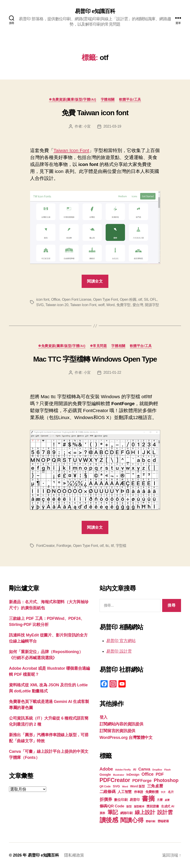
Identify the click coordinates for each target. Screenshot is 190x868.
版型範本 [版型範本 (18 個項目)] (139, 806)
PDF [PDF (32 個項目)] (160, 774)
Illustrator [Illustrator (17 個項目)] (119, 775)
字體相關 (108, 99)
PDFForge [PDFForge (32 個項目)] (142, 781)
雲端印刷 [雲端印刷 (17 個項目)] (150, 821)
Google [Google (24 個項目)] (105, 774)
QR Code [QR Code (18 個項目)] (105, 786)
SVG (40, 305)
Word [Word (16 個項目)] (125, 786)
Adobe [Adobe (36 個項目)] (106, 769)
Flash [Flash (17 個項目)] (167, 770)
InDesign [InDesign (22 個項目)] (133, 775)
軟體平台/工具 (130, 99)
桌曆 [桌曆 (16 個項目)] (167, 800)
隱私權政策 (74, 855)
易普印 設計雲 (119, 651)
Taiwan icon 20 (57, 305)
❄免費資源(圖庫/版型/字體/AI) (72, 99)
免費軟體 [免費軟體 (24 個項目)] (152, 792)
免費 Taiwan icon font (95, 113)
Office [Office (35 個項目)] (148, 774)
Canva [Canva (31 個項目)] (144, 769)
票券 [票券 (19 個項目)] (102, 813)
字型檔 (121, 546)
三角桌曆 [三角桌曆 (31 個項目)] (155, 786)
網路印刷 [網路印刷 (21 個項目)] (126, 813)
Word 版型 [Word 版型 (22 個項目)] (138, 786)
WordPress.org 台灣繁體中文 (126, 738)
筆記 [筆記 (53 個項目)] (113, 812)
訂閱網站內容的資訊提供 (121, 724)
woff (101, 305)
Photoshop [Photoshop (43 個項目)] (166, 780)
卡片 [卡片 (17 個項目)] (163, 792)
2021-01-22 (112, 372)
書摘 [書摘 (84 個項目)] (148, 798)
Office (56, 299)
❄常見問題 (98, 346)
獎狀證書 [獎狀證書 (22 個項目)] (153, 806)
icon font (43, 299)
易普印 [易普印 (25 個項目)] (135, 800)
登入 (104, 717)
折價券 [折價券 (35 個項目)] (106, 799)
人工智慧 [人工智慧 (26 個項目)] (125, 792)
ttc (107, 546)
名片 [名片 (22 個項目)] (171, 792)
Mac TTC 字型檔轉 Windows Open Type (95, 359)
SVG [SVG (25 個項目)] (116, 786)
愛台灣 (138, 305)
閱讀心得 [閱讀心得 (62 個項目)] (132, 820)
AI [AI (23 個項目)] (135, 769)
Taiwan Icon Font (71, 150)
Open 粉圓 (128, 299)
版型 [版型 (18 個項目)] (129, 806)
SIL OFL (150, 299)
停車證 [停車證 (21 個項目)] (139, 792)
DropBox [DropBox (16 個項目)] (157, 770)
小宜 (87, 126)
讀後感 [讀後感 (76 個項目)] (109, 820)
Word (110, 305)
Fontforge (64, 546)
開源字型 (152, 305)
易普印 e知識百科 (95, 11)
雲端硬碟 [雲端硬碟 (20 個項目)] (163, 821)
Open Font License (77, 299)
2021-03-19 (112, 126)
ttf (112, 546)
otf (140, 299)
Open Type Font (106, 299)
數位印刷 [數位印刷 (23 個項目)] (121, 800)
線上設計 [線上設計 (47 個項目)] (145, 812)
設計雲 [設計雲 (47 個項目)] (165, 812)
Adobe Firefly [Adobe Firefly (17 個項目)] (123, 770)
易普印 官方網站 (121, 641)
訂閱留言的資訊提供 (118, 731)
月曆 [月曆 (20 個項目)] (160, 800)
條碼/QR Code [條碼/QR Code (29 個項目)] (112, 806)
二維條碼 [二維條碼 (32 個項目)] (108, 792)
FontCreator (46, 546)
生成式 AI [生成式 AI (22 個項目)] (168, 806)
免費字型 (123, 305)
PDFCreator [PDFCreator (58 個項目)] (115, 780)
